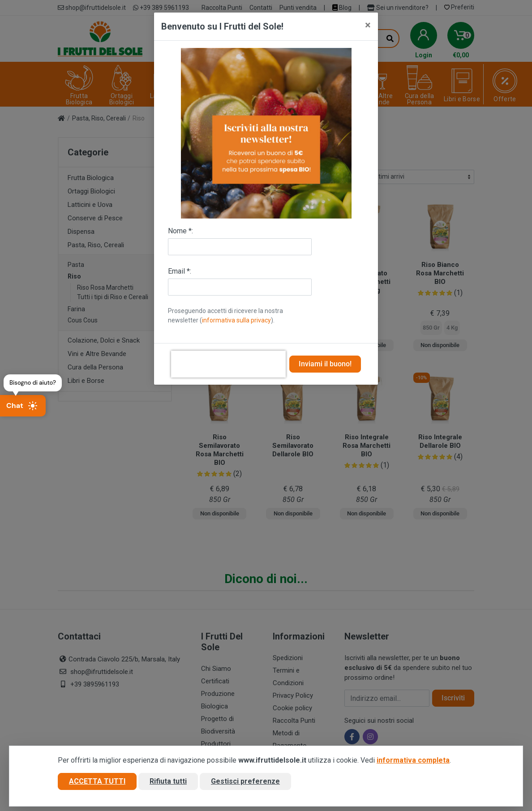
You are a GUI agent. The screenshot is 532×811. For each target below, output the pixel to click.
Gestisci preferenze (245, 781)
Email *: (180, 271)
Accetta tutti (97, 781)
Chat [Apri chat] (22, 406)
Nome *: (180, 231)
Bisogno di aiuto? (33, 383)
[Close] (368, 25)
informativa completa (413, 760)
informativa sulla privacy (236, 320)
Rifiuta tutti (168, 781)
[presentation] (228, 364)
